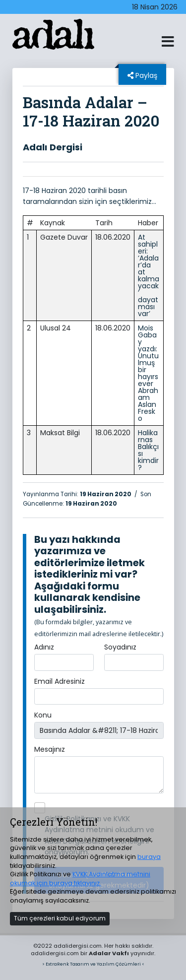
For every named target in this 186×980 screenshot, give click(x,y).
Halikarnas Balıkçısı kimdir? (148, 450)
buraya (149, 857)
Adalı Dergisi (53, 147)
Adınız (44, 647)
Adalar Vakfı (109, 953)
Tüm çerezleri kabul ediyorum (60, 918)
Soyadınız (120, 647)
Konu (43, 715)
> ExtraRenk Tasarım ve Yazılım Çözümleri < (93, 964)
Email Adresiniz (60, 681)
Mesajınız (50, 749)
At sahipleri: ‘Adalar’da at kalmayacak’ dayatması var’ (149, 275)
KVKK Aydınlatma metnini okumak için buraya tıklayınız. (80, 879)
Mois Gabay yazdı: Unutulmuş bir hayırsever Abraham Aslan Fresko (148, 373)
